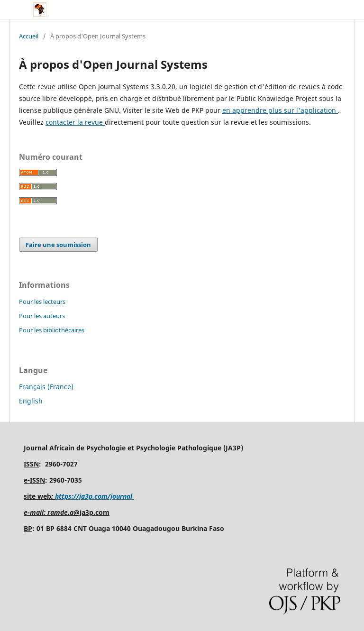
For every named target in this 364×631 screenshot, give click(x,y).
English (31, 401)
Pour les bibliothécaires (52, 330)
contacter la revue (75, 122)
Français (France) (46, 387)
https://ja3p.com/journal (95, 496)
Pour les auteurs (42, 316)
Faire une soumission (58, 245)
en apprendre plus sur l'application (280, 110)
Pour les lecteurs (42, 302)
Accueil (29, 36)
